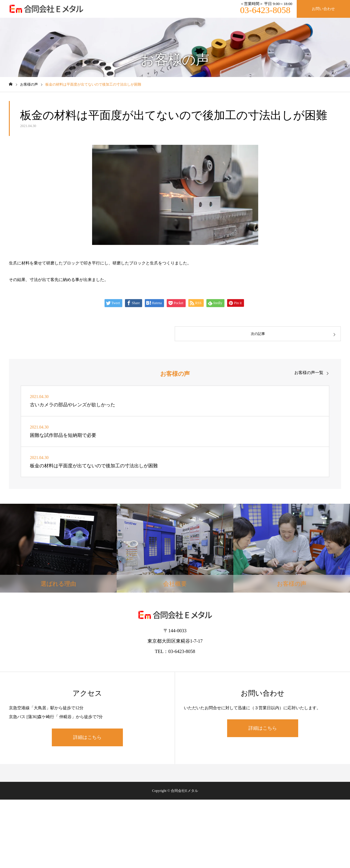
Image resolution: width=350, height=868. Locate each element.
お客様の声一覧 (309, 373)
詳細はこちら (87, 737)
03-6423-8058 (265, 10)
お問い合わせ (323, 9)
